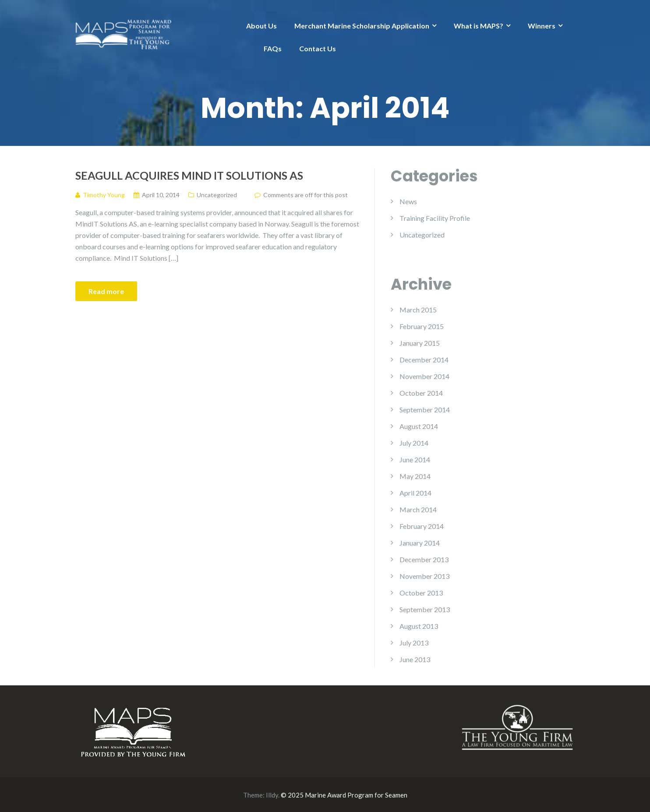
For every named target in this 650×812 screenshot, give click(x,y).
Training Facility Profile (435, 218)
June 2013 (415, 659)
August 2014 (419, 426)
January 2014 (420, 543)
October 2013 (421, 593)
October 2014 (421, 393)
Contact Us (318, 48)
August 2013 (419, 626)
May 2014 (415, 476)
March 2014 (418, 509)
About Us (261, 26)
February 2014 (422, 526)
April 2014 (415, 493)
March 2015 (418, 310)
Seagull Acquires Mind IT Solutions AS (189, 175)
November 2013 (424, 576)
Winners (542, 26)
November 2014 (424, 376)
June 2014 (415, 459)
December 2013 (424, 559)
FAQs (273, 48)
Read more (106, 291)
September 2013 (425, 609)
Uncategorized (217, 195)
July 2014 (414, 443)
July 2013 (414, 643)
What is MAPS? (479, 26)
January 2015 (420, 343)
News (408, 201)
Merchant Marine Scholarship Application (362, 26)
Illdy (272, 795)
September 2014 (425, 410)
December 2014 (424, 360)
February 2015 (422, 326)
